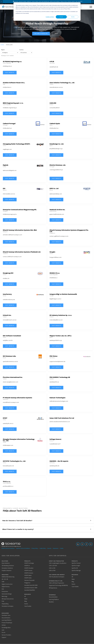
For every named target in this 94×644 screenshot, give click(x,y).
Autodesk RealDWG (30, 590)
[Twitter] (82, 544)
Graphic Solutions (7, 571)
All (25, 596)
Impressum (56, 548)
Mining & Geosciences (8, 599)
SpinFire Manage (76, 571)
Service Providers (6, 635)
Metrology (4, 596)
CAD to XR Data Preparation (57, 583)
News (26, 599)
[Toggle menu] (91, 7)
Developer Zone (6, 615)
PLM (3, 601)
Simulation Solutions (7, 568)
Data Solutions (6, 563)
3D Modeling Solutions (8, 566)
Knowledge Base (6, 628)
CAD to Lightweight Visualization (58, 563)
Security (49, 548)
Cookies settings (50, 17)
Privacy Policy (35, 548)
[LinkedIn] (78, 544)
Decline (73, 17)
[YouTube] (91, 544)
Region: (3, 50)
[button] (41, 34)
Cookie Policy (43, 548)
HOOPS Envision (29, 573)
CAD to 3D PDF (53, 566)
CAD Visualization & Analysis (57, 577)
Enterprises (5, 592)
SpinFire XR (75, 568)
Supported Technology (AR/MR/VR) (58, 586)
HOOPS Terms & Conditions (8, 548)
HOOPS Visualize (29, 568)
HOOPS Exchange (29, 563)
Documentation (6, 618)
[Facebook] (86, 544)
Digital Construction (7, 584)
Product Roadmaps (7, 623)
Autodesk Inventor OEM (31, 588)
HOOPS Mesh (28, 576)
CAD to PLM (52, 571)
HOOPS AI (27, 566)
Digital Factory (6, 587)
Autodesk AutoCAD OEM (31, 585)
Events (26, 604)
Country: (21, 50)
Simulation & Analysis (8, 606)
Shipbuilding (5, 604)
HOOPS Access (28, 571)
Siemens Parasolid (29, 580)
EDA (3, 589)
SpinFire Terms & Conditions (23, 548)
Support (4, 638)
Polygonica (27, 583)
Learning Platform (7, 620)
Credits (62, 548)
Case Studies (28, 606)
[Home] (10, 8)
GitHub (4, 625)
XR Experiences (53, 588)
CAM (3, 582)
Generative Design (7, 594)
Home (2, 45)
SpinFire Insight (76, 566)
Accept (61, 17)
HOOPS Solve (28, 578)
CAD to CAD (52, 568)
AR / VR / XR (5, 579)
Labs (3, 630)
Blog (26, 601)
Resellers (51, 602)
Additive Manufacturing (8, 577)
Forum (4, 633)
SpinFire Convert (76, 563)
